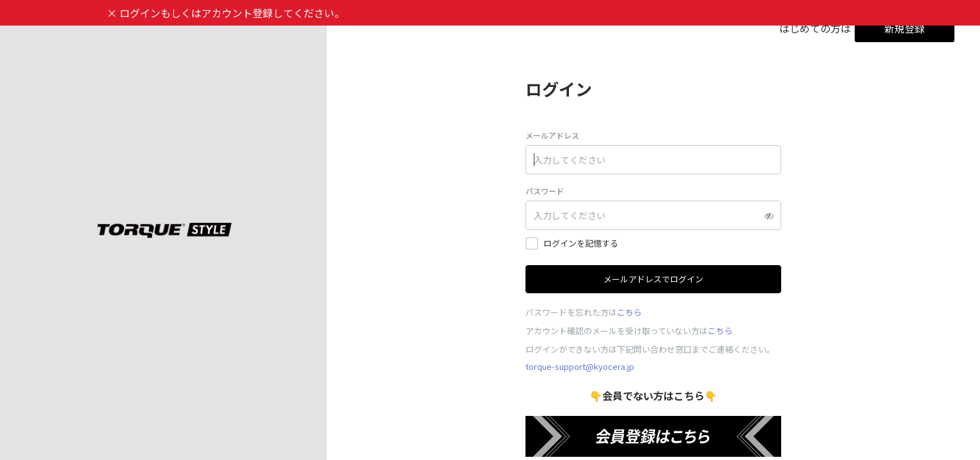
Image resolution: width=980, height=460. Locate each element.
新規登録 (905, 28)
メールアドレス (552, 135)
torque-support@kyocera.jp (580, 366)
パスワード (545, 191)
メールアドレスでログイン (653, 279)
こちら (629, 312)
